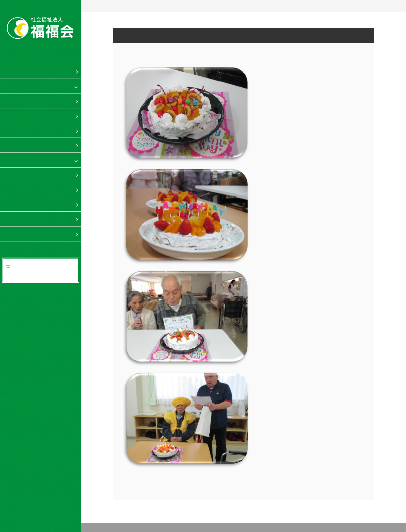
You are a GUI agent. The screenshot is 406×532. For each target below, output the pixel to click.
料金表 (17, 204)
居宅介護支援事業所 (39, 145)
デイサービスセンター (41, 115)
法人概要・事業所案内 (35, 234)
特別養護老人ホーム (39, 101)
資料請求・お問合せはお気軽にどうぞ (41, 270)
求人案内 (20, 219)
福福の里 (20, 86)
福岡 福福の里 (26, 160)
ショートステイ (34, 130)
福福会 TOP (23, 71)
